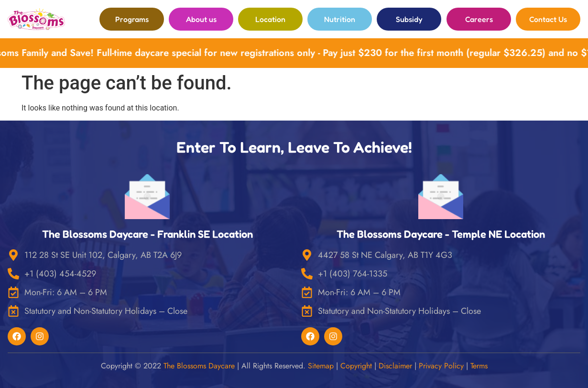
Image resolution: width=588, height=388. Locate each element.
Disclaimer (395, 366)
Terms (479, 366)
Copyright (356, 366)
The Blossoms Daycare (199, 366)
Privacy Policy (441, 366)
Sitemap (321, 366)
